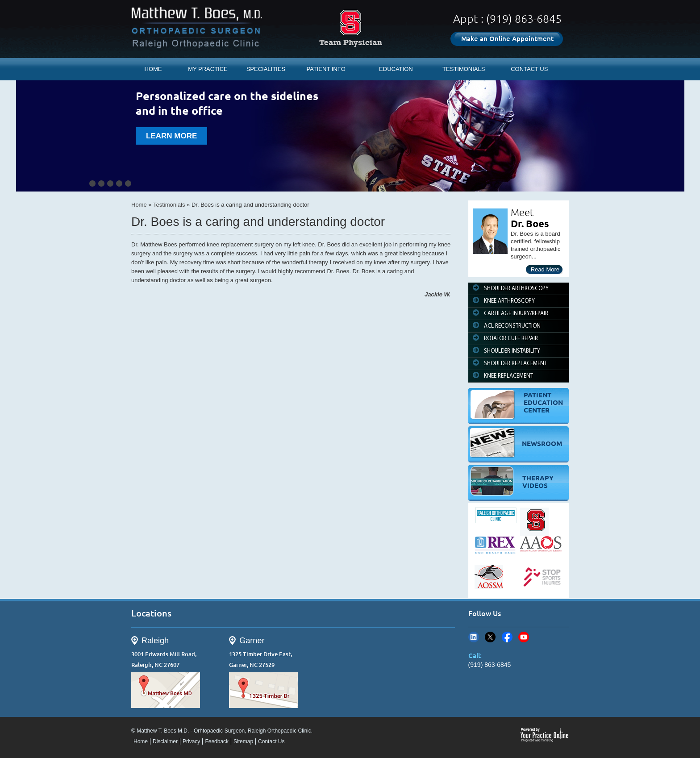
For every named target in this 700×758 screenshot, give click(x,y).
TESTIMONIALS (464, 69)
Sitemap (243, 741)
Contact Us (271, 741)
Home (139, 205)
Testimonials (169, 205)
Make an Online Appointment (507, 39)
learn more (171, 136)
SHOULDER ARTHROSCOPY (516, 289)
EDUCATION (396, 69)
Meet (522, 212)
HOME (153, 69)
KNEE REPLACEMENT (508, 376)
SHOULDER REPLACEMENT (515, 364)
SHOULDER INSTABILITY (512, 351)
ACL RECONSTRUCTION (512, 326)
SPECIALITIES (266, 69)
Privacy (191, 741)
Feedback (217, 741)
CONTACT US (529, 69)
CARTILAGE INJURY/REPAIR (516, 314)
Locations (151, 613)
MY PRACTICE (208, 69)
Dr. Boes (530, 223)
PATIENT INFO (326, 69)
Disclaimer (165, 741)
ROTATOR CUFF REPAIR (511, 339)
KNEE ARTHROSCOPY (509, 301)
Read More (545, 269)
